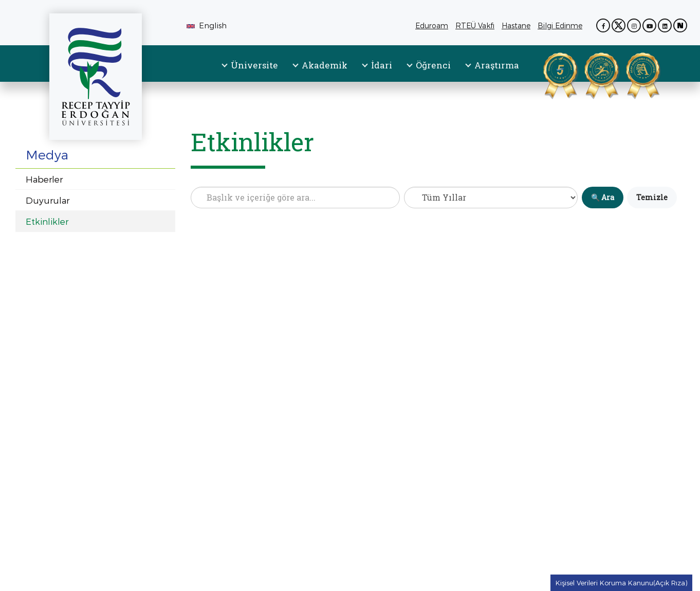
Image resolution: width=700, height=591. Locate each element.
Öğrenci (433, 65)
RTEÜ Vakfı (477, 26)
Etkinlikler (47, 221)
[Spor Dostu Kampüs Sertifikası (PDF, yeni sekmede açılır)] (588, 74)
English (207, 25)
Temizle (652, 197)
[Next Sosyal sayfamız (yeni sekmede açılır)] (680, 25)
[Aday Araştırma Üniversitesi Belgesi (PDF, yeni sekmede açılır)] (630, 74)
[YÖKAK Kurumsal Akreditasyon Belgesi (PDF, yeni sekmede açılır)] (547, 74)
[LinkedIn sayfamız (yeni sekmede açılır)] (665, 25)
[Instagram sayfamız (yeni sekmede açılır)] (634, 25)
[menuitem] (250, 74)
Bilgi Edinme (562, 26)
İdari (382, 65)
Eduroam (432, 25)
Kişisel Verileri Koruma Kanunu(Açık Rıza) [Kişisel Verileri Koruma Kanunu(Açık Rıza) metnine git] (621, 583)
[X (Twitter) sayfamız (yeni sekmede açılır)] (619, 25)
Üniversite (254, 65)
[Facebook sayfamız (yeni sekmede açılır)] (603, 25)
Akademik (325, 65)
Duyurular (48, 200)
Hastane (518, 26)
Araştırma (497, 65)
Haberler (44, 179)
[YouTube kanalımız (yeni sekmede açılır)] (649, 25)
